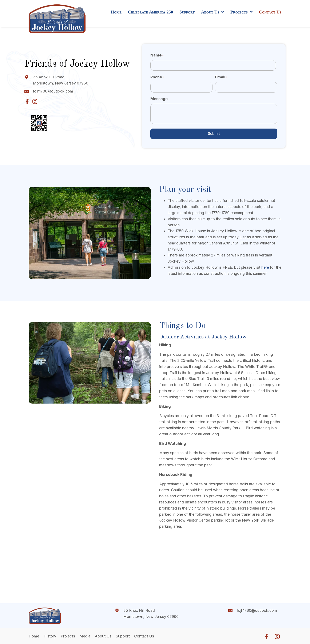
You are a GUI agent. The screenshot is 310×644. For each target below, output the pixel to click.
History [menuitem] (50, 636)
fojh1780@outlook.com (53, 91)
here (266, 267)
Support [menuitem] (123, 636)
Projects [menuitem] (68, 636)
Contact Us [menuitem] (144, 636)
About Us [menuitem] (103, 636)
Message (159, 99)
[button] (27, 101)
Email (221, 77)
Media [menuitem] (85, 636)
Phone (157, 77)
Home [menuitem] (34, 636)
